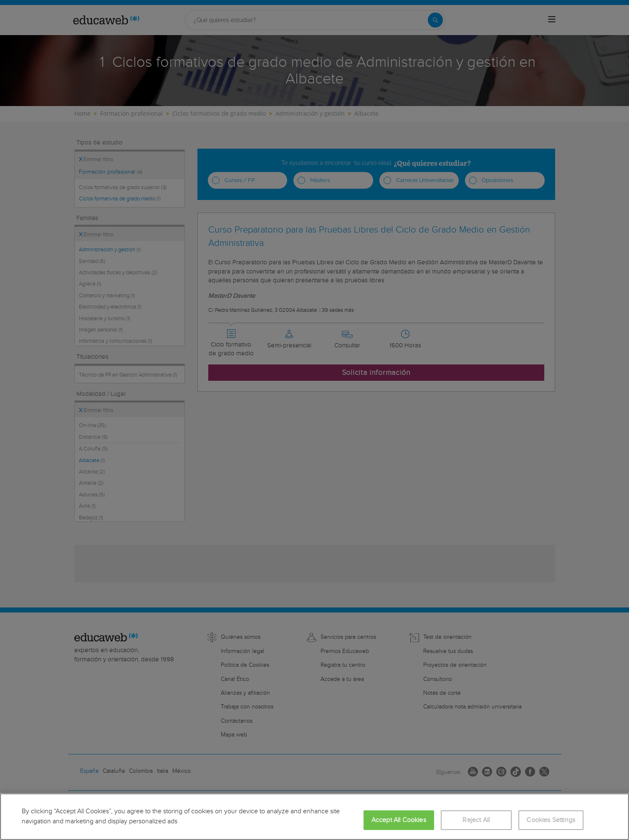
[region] (314, 817)
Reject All (476, 820)
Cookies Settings (551, 820)
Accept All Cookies (399, 820)
